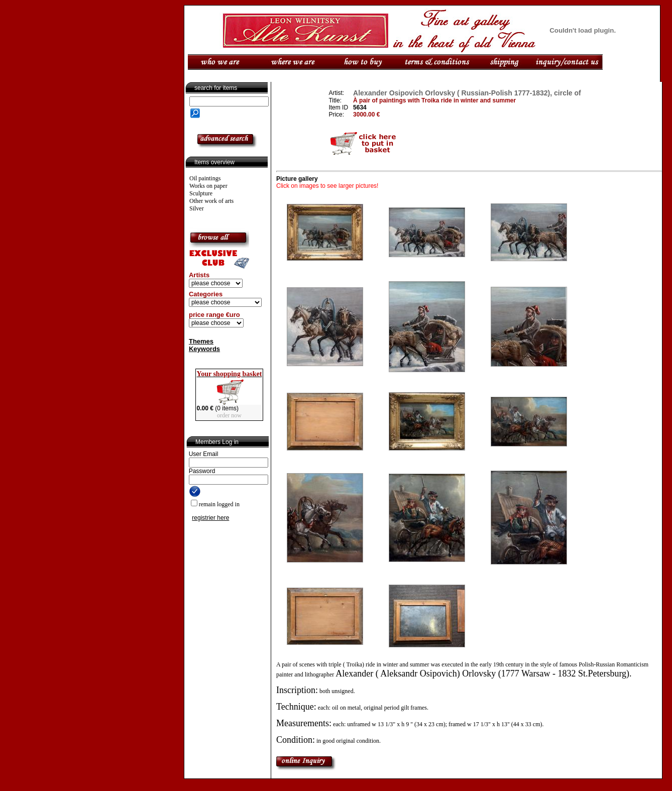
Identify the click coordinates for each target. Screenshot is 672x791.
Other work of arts (211, 201)
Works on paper (208, 186)
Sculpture (201, 193)
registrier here (210, 518)
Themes (201, 341)
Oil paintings (205, 178)
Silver (197, 208)
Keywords (204, 349)
